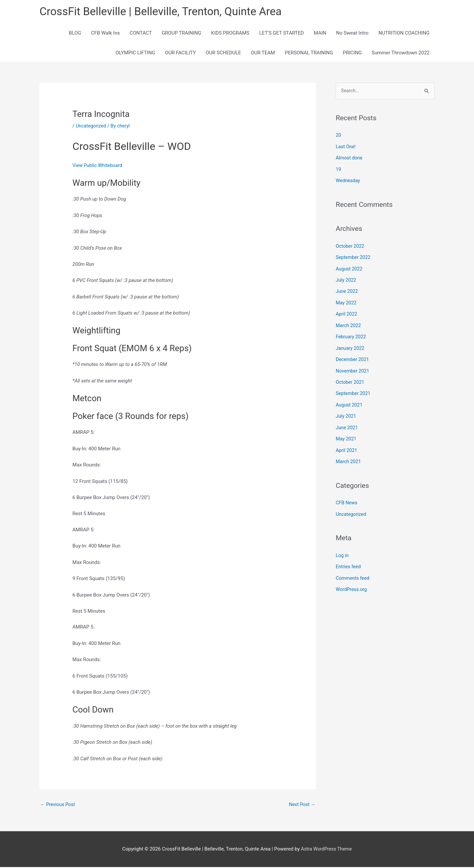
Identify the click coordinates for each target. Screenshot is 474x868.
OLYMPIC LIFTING (135, 53)
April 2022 (347, 313)
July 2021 (346, 413)
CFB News (347, 498)
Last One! (346, 147)
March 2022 (349, 324)
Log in (342, 550)
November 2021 (353, 368)
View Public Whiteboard (98, 166)
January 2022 (351, 346)
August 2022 (350, 268)
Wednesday (348, 181)
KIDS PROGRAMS (230, 34)
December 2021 (353, 357)
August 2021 (350, 402)
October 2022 (351, 246)
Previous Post (58, 805)
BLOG (75, 34)
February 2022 (352, 335)
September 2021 (354, 390)
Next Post (302, 805)
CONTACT (141, 34)
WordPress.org (352, 584)
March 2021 (349, 457)
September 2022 (354, 257)
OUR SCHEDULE (223, 53)
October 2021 (351, 379)
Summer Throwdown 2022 (401, 53)
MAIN (320, 34)
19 (339, 170)
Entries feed (349, 561)
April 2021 (347, 446)
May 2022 (347, 301)
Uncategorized (92, 126)
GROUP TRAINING (181, 34)
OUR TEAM (263, 53)
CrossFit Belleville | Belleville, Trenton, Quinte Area (166, 12)
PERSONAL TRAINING (309, 53)
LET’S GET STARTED (282, 34)
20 (339, 136)
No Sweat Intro (352, 34)
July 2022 (346, 279)
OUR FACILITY (180, 53)
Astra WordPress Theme (327, 850)
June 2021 (347, 424)
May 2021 (347, 435)
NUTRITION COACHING (404, 34)
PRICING (353, 53)
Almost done (350, 158)
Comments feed (353, 573)
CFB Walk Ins (105, 34)
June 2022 (347, 290)
